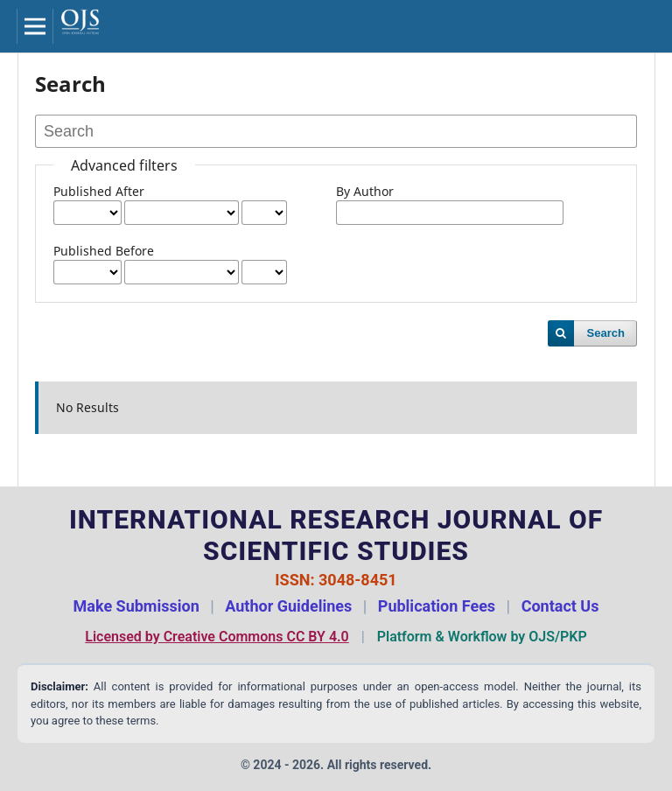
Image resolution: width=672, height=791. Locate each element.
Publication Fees (437, 606)
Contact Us (560, 606)
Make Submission (136, 606)
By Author (365, 191)
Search (606, 333)
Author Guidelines (288, 606)
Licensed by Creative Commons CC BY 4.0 (217, 637)
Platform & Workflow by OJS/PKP (482, 637)
